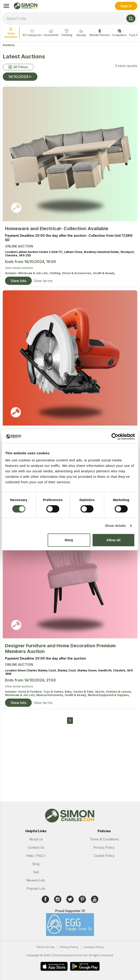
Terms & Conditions (104, 839)
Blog (36, 864)
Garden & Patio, (84, 692)
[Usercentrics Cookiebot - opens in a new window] (115, 437)
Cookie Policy (104, 856)
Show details (115, 526)
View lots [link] (18, 281)
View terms (43, 281)
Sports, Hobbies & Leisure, (114, 692)
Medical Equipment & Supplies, (109, 695)
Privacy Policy (104, 847)
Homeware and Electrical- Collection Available (57, 229)
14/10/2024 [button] (20, 77)
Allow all (113, 540)
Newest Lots (36, 880)
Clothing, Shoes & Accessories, (71, 273)
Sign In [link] (126, 6)
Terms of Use (45, 947)
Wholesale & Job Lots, (34, 273)
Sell (36, 872)
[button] (18, 67)
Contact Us (36, 847)
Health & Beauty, (104, 273)
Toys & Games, (54, 692)
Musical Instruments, (51, 695)
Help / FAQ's (36, 856)
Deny (69, 540)
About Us (36, 839)
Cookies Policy (94, 947)
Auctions (9, 45)
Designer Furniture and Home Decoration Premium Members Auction (60, 649)
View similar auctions (19, 268)
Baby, (69, 692)
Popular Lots (36, 888)
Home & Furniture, (31, 692)
